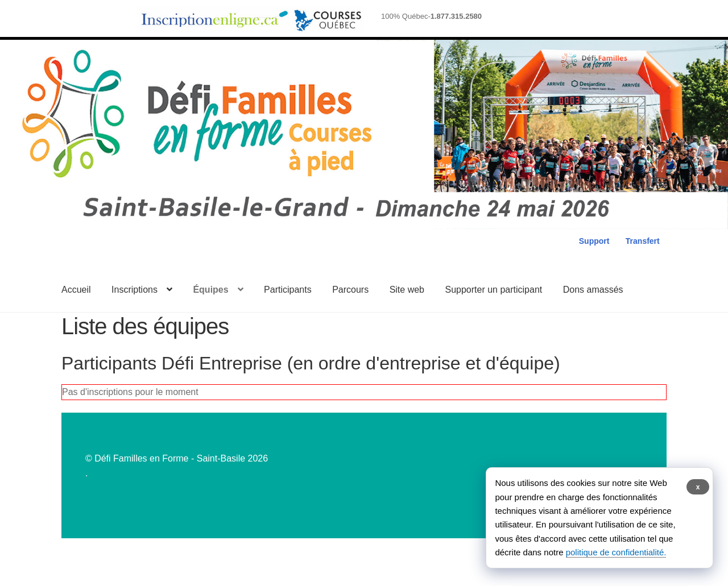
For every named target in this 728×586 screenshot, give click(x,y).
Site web (407, 290)
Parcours (350, 290)
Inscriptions (135, 290)
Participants (288, 290)
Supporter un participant (493, 290)
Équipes (210, 290)
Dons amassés (593, 290)
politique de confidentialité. (616, 552)
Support (594, 241)
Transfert (643, 241)
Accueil (76, 290)
